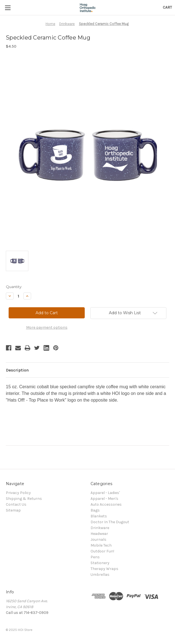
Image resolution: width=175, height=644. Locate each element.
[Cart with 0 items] (167, 7)
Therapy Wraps (104, 569)
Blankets (99, 516)
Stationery (100, 563)
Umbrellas (100, 575)
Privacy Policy (18, 493)
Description (17, 370)
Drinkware (100, 528)
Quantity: (14, 287)
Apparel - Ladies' (105, 493)
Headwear (99, 534)
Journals (98, 539)
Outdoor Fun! (102, 551)
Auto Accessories (106, 504)
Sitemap (13, 510)
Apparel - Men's (104, 499)
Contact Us (16, 504)
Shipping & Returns (24, 499)
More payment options (47, 327)
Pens (95, 557)
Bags (95, 510)
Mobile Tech (101, 545)
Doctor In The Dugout (110, 522)
